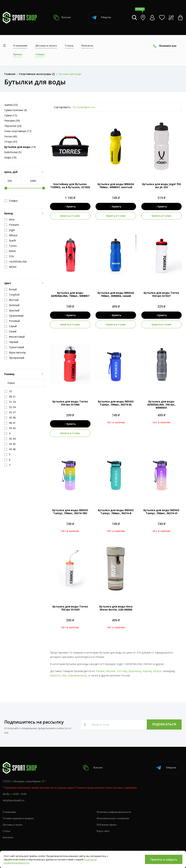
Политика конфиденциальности (114, 812)
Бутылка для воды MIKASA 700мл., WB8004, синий (116, 294)
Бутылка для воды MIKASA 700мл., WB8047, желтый (116, 186)
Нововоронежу (77, 675)
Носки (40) (11, 136)
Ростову (122, 671)
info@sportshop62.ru (14, 800)
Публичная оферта (107, 825)
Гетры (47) (11, 142)
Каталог (62, 18)
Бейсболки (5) (13, 152)
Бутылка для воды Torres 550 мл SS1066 (70, 403)
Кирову (147, 671)
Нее (64, 675)
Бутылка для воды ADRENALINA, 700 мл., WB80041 (161, 405)
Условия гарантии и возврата (18, 818)
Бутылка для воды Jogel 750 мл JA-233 (161, 186)
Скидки (40, 54)
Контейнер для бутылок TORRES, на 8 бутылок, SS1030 (70, 186)
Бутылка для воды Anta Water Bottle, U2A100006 (116, 608)
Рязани (100, 671)
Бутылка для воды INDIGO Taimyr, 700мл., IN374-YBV (70, 512)
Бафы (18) (10, 157)
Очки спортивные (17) (18, 131)
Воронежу (135, 671)
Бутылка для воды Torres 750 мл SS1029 (70, 608)
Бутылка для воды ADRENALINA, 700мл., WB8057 (70, 294)
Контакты (87, 46)
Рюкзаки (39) (12, 121)
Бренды (18, 54)
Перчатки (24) (13, 126)
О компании (20, 46)
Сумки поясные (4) (16, 110)
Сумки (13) (11, 115)
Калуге (157, 671)
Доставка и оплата (46, 46)
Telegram (101, 18)
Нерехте (55, 675)
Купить (70, 206)
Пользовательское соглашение (113, 818)
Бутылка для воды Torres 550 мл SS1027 (161, 294)
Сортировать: (62, 107)
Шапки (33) (11, 105)
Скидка (11, 201)
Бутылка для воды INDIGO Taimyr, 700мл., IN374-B (116, 512)
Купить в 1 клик (70, 216)
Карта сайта (103, 831)
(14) (20, 147)
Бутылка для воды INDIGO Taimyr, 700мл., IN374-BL (116, 403)
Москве (111, 671)
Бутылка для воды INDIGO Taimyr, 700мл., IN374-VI (161, 512)
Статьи (69, 46)
